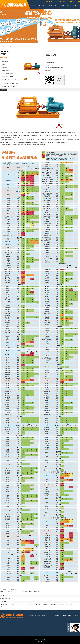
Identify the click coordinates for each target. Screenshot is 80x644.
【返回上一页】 (37, 592)
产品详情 (3, 90)
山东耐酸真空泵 (28, 604)
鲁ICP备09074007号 (40, 640)
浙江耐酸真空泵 (12, 604)
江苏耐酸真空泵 (3, 604)
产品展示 (10, 46)
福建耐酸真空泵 (45, 604)
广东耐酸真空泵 (61, 604)
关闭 (31, 592)
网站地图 (40, 642)
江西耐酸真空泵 (53, 604)
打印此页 (25, 592)
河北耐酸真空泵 (70, 604)
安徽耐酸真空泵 (20, 604)
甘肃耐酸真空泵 (37, 604)
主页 (5, 46)
